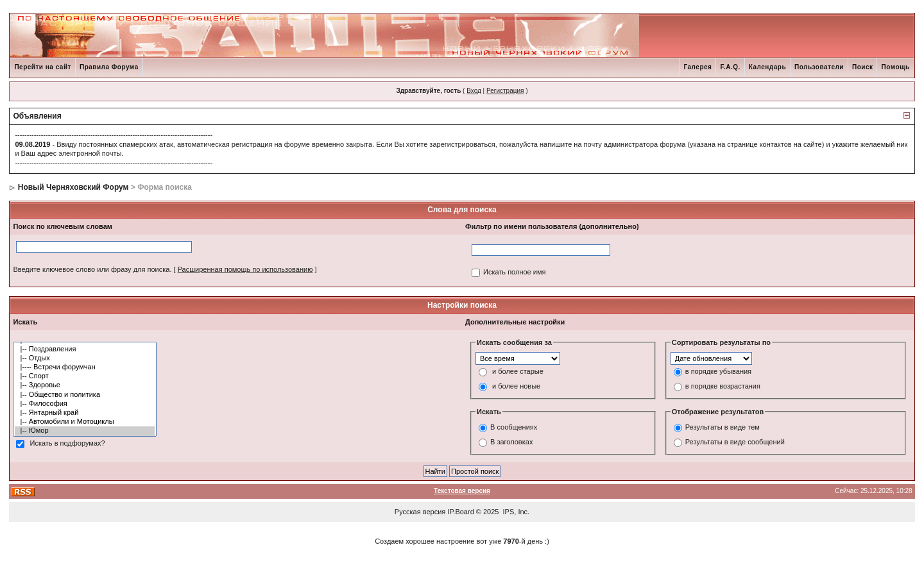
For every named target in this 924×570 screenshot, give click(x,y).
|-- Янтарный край (85, 413)
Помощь (895, 67)
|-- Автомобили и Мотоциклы (85, 422)
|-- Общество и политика (85, 395)
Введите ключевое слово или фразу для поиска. (92, 269)
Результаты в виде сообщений (735, 442)
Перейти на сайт (43, 67)
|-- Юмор (85, 431)
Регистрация (505, 91)
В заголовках (511, 442)
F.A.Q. (730, 67)
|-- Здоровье (85, 385)
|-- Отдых (85, 358)
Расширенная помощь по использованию (245, 269)
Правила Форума (109, 67)
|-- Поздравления (85, 349)
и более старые (518, 371)
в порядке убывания (718, 371)
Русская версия (420, 512)
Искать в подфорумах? (67, 443)
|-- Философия (85, 404)
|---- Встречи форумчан (85, 367)
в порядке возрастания (723, 386)
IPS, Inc (516, 512)
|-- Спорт (85, 376)
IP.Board (460, 512)
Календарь (767, 67)
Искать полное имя (514, 272)
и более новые (516, 386)
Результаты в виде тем (723, 428)
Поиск (863, 67)
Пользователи (819, 67)
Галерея (698, 67)
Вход (474, 91)
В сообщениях (514, 428)
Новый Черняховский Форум (73, 187)
